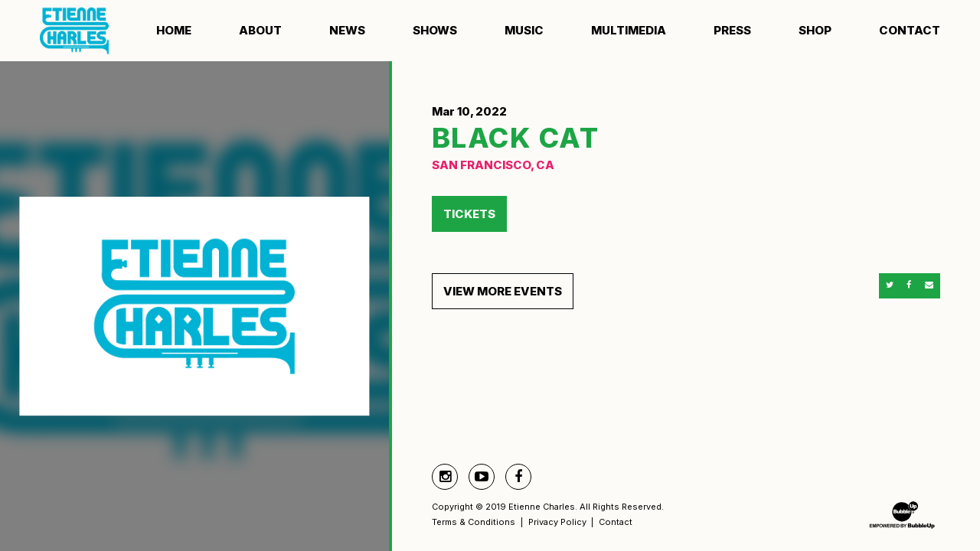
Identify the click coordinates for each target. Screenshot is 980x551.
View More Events (503, 291)
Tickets (469, 214)
